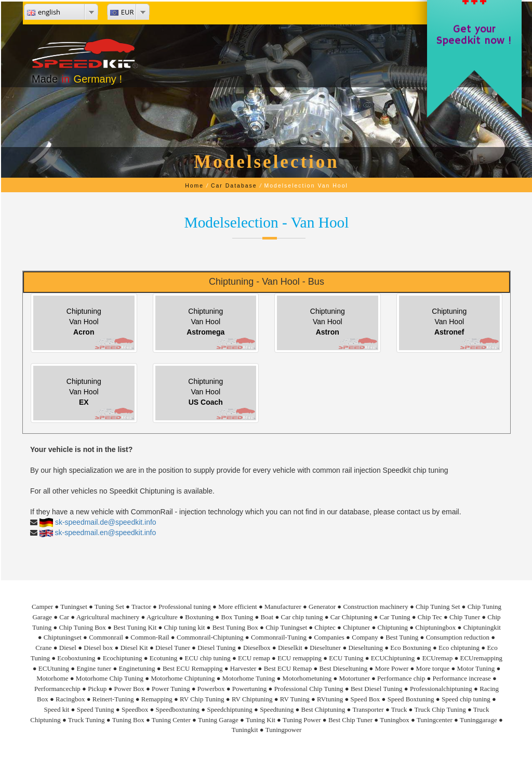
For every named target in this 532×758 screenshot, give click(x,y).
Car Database (234, 185)
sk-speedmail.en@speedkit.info (106, 533)
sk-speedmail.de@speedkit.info (106, 522)
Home (194, 185)
